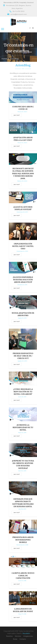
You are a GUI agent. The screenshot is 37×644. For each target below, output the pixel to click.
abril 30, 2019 (22, 471)
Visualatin (26, 633)
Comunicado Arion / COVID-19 (23, 108)
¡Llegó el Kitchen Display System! (23, 208)
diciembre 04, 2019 (22, 251)
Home (4, 59)
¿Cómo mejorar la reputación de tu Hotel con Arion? (23, 392)
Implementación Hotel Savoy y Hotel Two (23, 246)
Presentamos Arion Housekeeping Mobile (23, 540)
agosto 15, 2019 (22, 318)
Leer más (17, 115)
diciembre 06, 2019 (22, 212)
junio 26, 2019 (22, 397)
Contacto (23, 639)
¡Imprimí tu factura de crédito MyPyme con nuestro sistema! (23, 464)
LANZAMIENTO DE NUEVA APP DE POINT (23, 610)
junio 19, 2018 (22, 581)
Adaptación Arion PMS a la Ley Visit (23, 139)
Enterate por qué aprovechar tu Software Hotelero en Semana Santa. (23, 503)
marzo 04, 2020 (22, 143)
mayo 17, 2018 (22, 614)
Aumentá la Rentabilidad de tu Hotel (23, 427)
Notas (15, 639)
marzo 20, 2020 (22, 112)
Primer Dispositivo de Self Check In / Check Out (23, 356)
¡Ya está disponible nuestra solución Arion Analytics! (23, 280)
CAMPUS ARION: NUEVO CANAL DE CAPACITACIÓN (23, 576)
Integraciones (28, 636)
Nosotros (9, 636)
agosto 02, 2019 (22, 361)
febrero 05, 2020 (22, 181)
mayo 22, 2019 (22, 433)
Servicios (18, 636)
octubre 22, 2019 (22, 285)
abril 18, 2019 (22, 509)
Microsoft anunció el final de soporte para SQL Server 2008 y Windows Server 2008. (23, 173)
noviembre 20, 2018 (22, 545)
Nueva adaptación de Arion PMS (23, 314)
